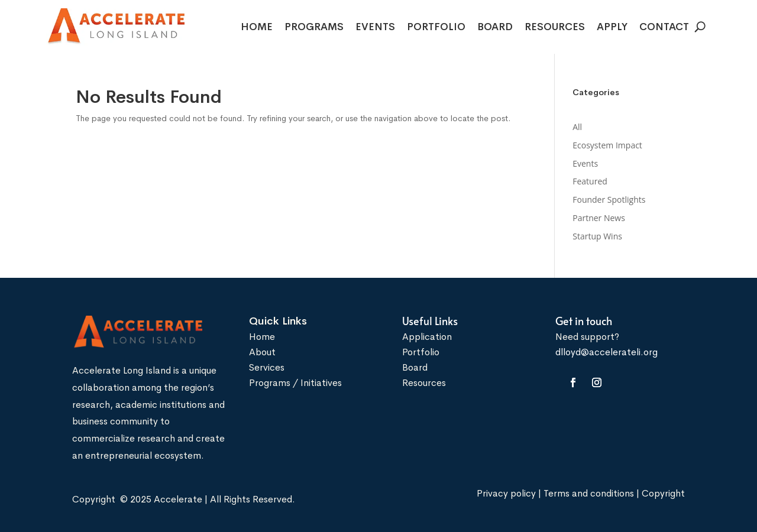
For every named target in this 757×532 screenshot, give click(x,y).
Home (257, 28)
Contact (664, 28)
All (577, 127)
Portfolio (436, 28)
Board (495, 28)
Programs (314, 28)
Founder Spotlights (609, 199)
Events (375, 28)
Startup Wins (597, 236)
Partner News (599, 218)
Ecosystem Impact (607, 145)
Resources (555, 28)
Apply (612, 28)
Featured (590, 181)
